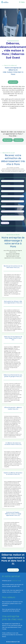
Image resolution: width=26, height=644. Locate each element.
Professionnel (18, 140)
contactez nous (16, 581)
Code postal (4, 204)
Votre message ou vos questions (8, 214)
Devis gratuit (13, 82)
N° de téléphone (5, 194)
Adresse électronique (6, 184)
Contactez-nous (13, 570)
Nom (2, 189)
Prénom (3, 179)
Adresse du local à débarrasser (8, 199)
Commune (3, 209)
